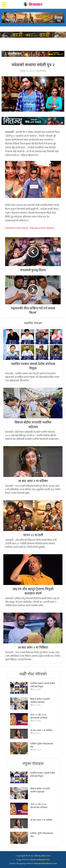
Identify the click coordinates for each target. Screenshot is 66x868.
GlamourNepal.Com (40, 860)
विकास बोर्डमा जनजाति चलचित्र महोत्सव (33, 425)
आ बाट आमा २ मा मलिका (33, 481)
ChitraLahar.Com (42, 856)
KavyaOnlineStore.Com (45, 863)
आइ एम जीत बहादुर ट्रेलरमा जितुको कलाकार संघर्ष (33, 591)
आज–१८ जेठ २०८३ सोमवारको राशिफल (39, 716)
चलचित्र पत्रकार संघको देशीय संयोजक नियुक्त (33, 366)
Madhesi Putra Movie (18, 228)
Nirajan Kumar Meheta (43, 228)
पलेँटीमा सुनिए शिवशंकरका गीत (42, 745)
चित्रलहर (43, 71)
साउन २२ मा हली (33, 535)
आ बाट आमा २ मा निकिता (33, 648)
